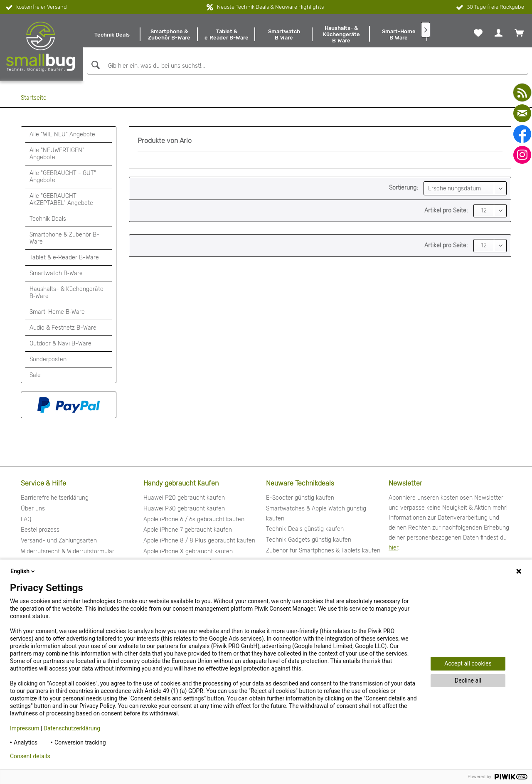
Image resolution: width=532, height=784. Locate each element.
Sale (35, 375)
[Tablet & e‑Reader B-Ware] (227, 35)
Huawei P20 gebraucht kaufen (184, 498)
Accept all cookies (468, 663)
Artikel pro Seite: (446, 211)
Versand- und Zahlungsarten (59, 541)
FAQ (26, 519)
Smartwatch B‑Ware (56, 273)
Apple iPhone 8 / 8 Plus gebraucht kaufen (199, 541)
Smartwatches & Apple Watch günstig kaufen (316, 514)
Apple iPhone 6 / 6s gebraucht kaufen (194, 519)
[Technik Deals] (112, 35)
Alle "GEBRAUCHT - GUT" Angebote (63, 177)
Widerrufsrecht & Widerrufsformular (68, 551)
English (23, 571)
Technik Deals (48, 219)
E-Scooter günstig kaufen (300, 498)
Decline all (468, 680)
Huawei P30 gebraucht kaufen (184, 509)
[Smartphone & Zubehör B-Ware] (169, 35)
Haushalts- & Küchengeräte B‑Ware (66, 293)
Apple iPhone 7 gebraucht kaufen (188, 530)
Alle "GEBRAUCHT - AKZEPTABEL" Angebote (61, 200)
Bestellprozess (40, 530)
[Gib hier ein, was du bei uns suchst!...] (308, 66)
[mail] (522, 113)
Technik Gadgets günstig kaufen (309, 540)
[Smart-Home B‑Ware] (399, 35)
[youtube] (522, 92)
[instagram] (522, 155)
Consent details (30, 756)
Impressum (25, 728)
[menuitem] (112, 35)
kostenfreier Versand (36, 7)
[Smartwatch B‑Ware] (284, 35)
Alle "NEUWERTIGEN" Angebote (57, 154)
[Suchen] (95, 65)
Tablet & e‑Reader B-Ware (64, 258)
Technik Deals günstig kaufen (305, 529)
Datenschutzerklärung (72, 728)
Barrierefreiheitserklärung (55, 498)
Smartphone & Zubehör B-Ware (64, 238)
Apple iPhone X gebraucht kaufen (188, 551)
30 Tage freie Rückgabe (489, 7)
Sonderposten (48, 359)
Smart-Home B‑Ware (57, 312)
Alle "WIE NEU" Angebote (62, 134)
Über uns (33, 509)
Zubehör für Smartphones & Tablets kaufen (323, 551)
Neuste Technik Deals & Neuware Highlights (270, 7)
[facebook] (522, 134)
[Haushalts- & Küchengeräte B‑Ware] (341, 35)
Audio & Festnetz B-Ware (63, 328)
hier (393, 548)
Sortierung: (403, 188)
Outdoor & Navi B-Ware (60, 344)
